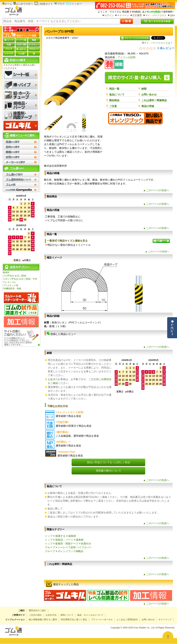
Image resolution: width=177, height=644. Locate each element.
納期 (144, 89)
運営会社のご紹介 (37, 610)
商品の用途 (148, 106)
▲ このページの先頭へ (156, 190)
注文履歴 (137, 15)
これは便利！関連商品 (154, 100)
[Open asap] (168, 637)
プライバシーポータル (102, 620)
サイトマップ (165, 620)
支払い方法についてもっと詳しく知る (108, 462)
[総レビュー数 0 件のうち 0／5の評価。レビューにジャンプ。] (157, 48)
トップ (49, 536)
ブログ (59, 4)
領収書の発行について (108, 471)
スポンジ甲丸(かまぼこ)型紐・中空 (20, 279)
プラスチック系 (11, 285)
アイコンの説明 (126, 57)
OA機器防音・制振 (12, 289)
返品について (117, 94)
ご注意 (113, 106)
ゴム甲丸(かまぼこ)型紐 (15, 276)
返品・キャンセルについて (90, 615)
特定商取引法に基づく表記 (74, 620)
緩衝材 (72, 536)
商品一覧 (114, 89)
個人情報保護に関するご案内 (43, 620)
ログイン (109, 15)
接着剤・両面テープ (67, 544)
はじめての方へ (23, 4)
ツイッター (74, 4)
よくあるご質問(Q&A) (127, 620)
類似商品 (114, 100)
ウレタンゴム (9, 282)
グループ (50, 547)
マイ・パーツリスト (156, 15)
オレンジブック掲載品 (71, 551)
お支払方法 (51, 615)
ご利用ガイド (44, 4)
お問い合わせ (149, 94)
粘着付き (86, 544)
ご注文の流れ (35, 615)
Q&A (172, 15)
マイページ (123, 15)
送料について (67, 615)
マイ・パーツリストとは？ (157, 43)
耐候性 (6, 272)
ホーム (7, 4)
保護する (60, 536)
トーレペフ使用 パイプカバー (75, 547)
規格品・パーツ (64, 540)
